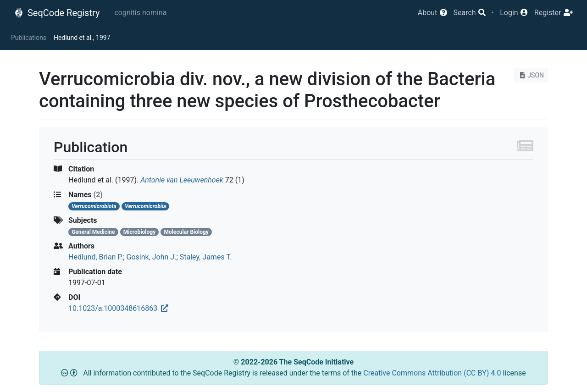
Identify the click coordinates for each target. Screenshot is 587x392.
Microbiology (139, 232)
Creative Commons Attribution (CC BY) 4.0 (433, 373)
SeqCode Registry (57, 13)
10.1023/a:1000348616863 (118, 308)
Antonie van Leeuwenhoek (182, 180)
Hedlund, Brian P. (96, 257)
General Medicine (93, 232)
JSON (531, 75)
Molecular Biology (186, 232)
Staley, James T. (206, 257)
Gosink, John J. (152, 257)
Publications (29, 38)
